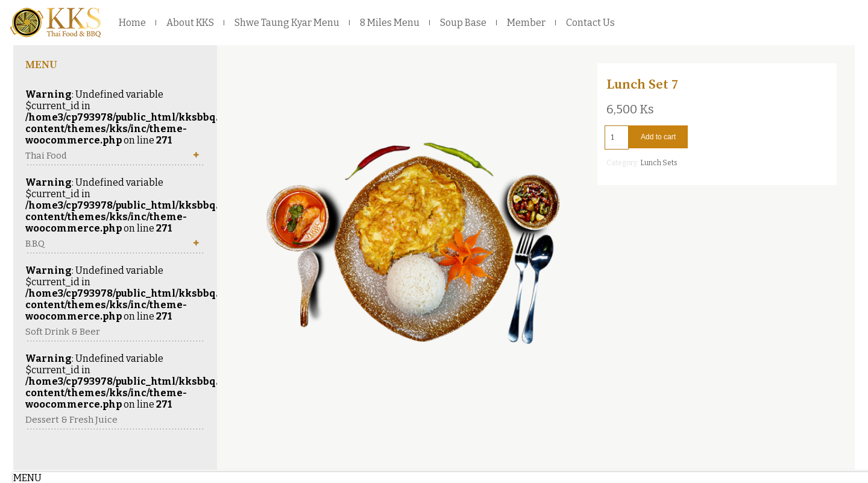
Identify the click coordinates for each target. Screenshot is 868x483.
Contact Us (590, 23)
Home (132, 23)
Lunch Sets (659, 163)
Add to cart (658, 137)
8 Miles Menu (390, 23)
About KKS (190, 23)
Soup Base (463, 23)
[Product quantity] (617, 137)
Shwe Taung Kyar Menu (287, 23)
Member (526, 23)
